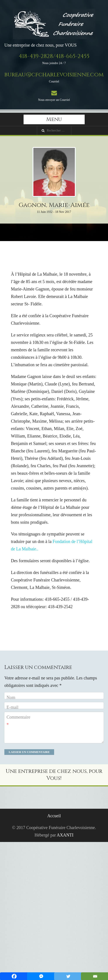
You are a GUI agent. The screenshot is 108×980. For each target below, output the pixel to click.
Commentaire (18, 721)
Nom (11, 697)
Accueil (54, 816)
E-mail (12, 707)
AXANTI (65, 835)
